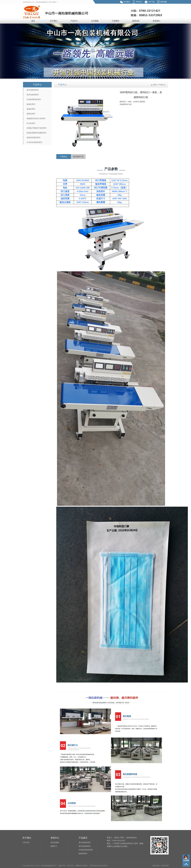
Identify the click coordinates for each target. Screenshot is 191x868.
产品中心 (74, 21)
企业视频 (95, 21)
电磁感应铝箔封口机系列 (36, 118)
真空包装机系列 (33, 90)
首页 (33, 21)
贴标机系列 (31, 104)
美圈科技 (79, 866)
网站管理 (165, 866)
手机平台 (139, 2)
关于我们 (54, 21)
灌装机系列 (31, 114)
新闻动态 (136, 21)
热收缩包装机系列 (33, 138)
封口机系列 (31, 123)
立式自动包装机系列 (34, 142)
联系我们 (157, 21)
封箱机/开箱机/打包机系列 (37, 128)
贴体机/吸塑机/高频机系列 (37, 133)
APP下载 (151, 2)
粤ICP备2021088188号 (98, 866)
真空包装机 (55, 842)
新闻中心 (54, 846)
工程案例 (115, 21)
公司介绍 (26, 842)
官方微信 (127, 2)
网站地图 (164, 2)
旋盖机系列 (31, 109)
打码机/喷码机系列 (34, 99)
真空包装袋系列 (33, 95)
